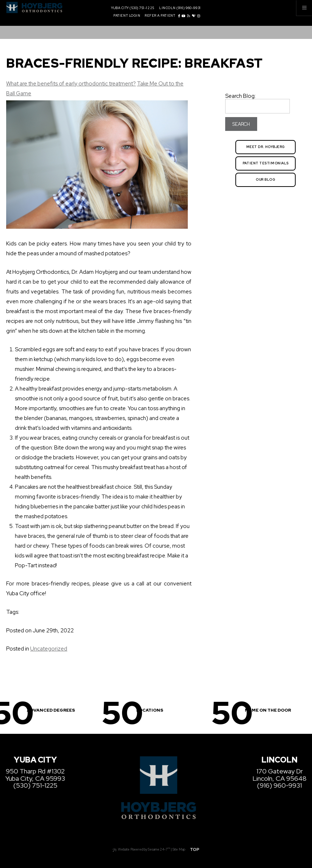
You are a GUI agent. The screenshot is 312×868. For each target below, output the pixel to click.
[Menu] (304, 8)
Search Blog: (240, 96)
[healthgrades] (194, 16)
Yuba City (120, 8)
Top (195, 849)
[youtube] (183, 16)
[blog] (189, 16)
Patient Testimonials (266, 163)
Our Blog (266, 180)
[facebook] (179, 16)
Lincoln (167, 8)
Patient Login (127, 16)
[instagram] (199, 16)
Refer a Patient (160, 16)
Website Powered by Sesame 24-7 (141, 849)
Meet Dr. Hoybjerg (266, 147)
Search (241, 124)
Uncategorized (49, 649)
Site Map (179, 849)
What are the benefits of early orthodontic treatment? (71, 84)
